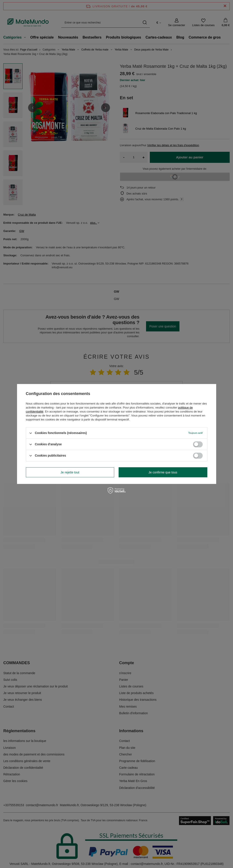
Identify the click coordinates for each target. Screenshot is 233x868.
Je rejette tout (70, 472)
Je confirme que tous (163, 472)
